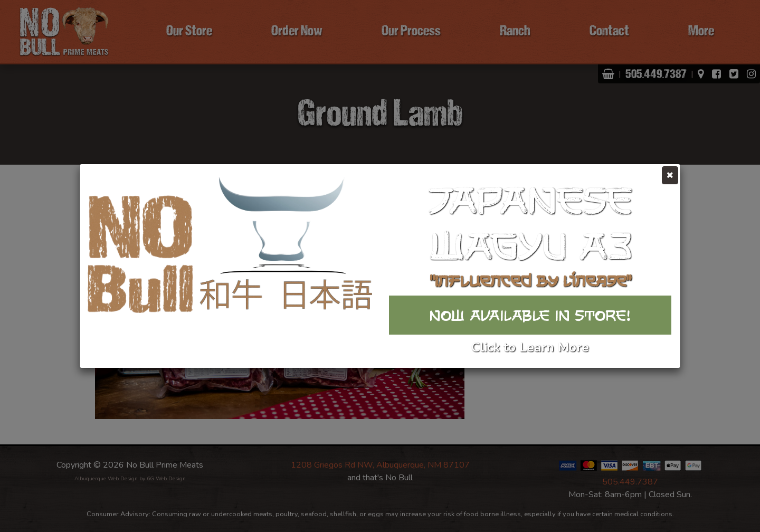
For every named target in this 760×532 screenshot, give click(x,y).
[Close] (670, 175)
